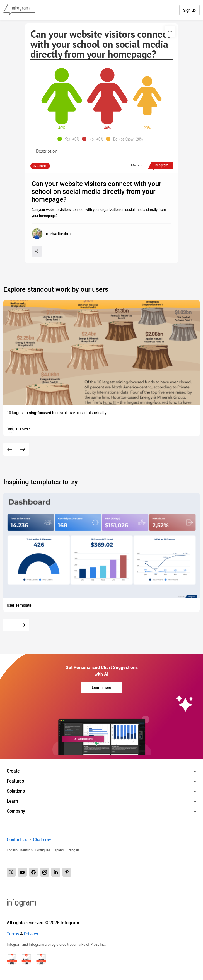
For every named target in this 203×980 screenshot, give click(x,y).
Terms (13, 934)
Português (43, 850)
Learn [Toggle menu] (12, 801)
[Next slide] (23, 449)
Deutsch (26, 850)
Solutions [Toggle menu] (16, 791)
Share (42, 166)
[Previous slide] (10, 449)
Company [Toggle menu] (16, 811)
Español (58, 850)
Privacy (31, 934)
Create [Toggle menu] (13, 771)
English (12, 850)
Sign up (189, 10)
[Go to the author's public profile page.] (51, 234)
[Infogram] (19, 10)
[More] (170, 32)
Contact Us (17, 840)
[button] (70, 139)
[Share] (37, 251)
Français (73, 850)
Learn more (101, 687)
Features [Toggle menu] (15, 781)
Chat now (42, 840)
